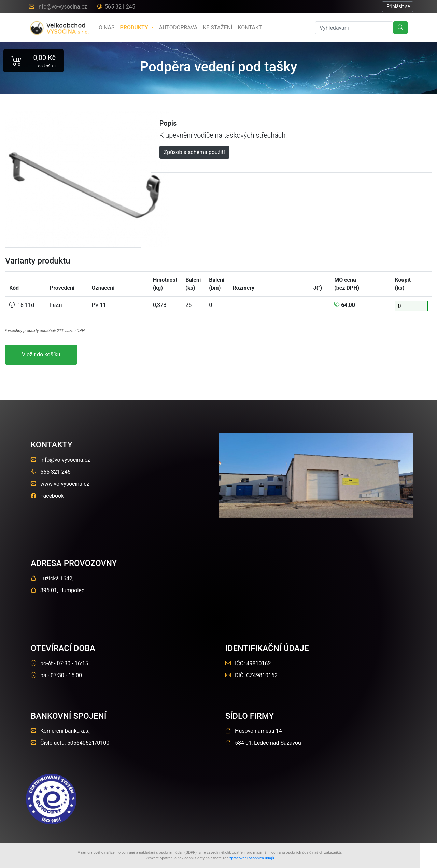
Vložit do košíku (41, 354)
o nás (107, 27)
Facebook (47, 496)
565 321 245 (116, 7)
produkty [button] (135, 27)
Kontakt (250, 27)
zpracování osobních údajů (252, 858)
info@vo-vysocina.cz (59, 7)
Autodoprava (178, 27)
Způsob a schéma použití (194, 152)
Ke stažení (217, 27)
